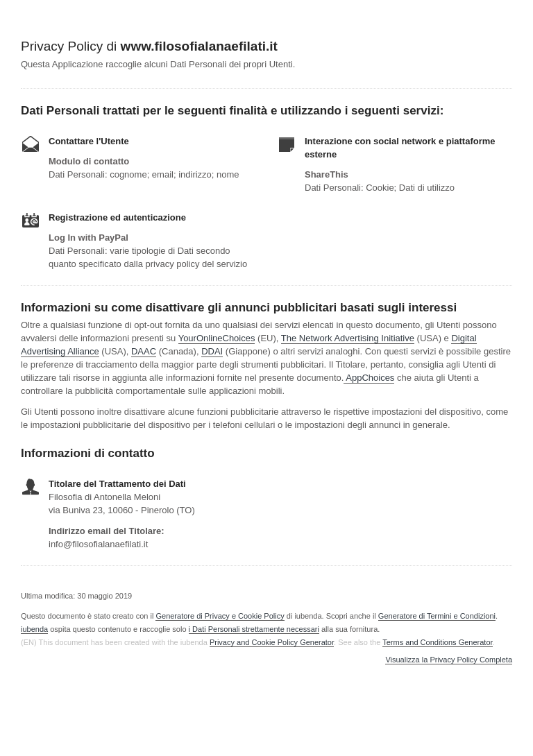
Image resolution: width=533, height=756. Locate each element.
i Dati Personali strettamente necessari (254, 629)
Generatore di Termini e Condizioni (437, 616)
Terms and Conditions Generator (437, 642)
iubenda (34, 629)
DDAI (212, 351)
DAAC (144, 351)
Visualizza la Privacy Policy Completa (449, 660)
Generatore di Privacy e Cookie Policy (220, 616)
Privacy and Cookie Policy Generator (272, 642)
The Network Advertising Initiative (348, 338)
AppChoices (370, 378)
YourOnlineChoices (217, 338)
